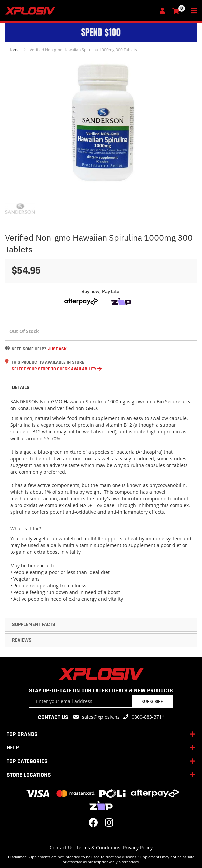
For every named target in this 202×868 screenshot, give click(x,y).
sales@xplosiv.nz (101, 717)
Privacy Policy (138, 847)
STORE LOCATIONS (29, 775)
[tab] (101, 388)
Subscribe (152, 701)
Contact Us (62, 847)
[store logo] (80, 11)
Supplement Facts (34, 625)
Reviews (22, 640)
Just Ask (57, 349)
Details (21, 388)
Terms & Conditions (98, 847)
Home (14, 50)
